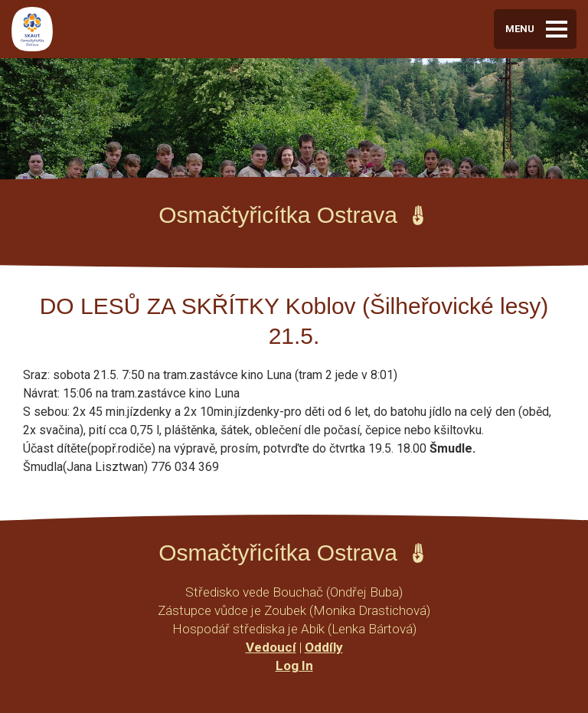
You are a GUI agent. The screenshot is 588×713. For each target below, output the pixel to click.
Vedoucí (271, 647)
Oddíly (324, 647)
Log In (294, 666)
